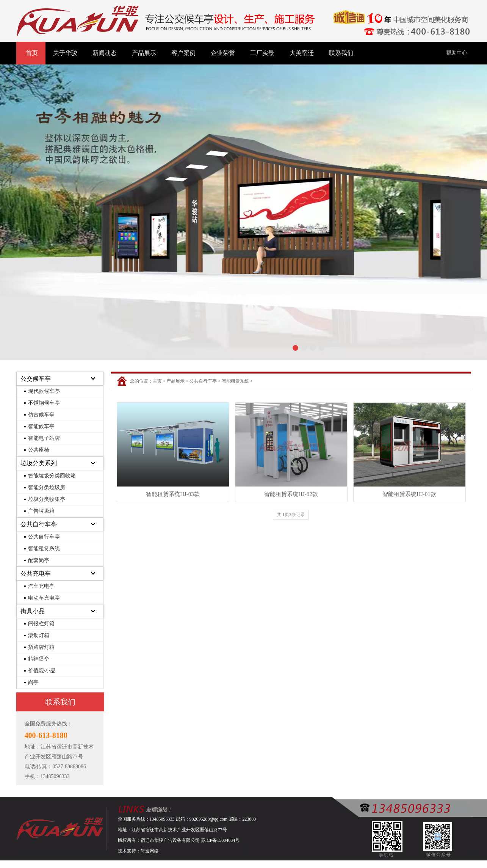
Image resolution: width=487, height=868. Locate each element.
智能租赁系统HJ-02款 (291, 494)
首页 (32, 53)
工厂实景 (262, 53)
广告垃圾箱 (41, 511)
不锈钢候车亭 (44, 403)
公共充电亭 (36, 574)
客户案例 (183, 53)
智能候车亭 (41, 426)
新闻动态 (105, 53)
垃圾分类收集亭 (47, 499)
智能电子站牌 (44, 438)
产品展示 (144, 53)
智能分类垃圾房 (47, 487)
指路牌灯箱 (41, 647)
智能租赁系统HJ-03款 (173, 494)
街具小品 (33, 611)
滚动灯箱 (39, 635)
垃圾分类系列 (39, 463)
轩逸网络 (150, 851)
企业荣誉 (223, 53)
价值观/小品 (42, 671)
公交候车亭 (36, 379)
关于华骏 (65, 53)
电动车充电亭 (44, 598)
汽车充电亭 (41, 586)
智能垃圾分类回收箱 (52, 476)
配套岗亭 (39, 560)
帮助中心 (457, 53)
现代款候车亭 (44, 391)
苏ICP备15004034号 (220, 840)
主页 (157, 381)
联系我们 (341, 53)
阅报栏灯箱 (41, 624)
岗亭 (33, 682)
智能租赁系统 (44, 549)
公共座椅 (39, 450)
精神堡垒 (39, 659)
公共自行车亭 (39, 524)
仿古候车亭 (41, 415)
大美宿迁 (302, 53)
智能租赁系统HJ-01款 (409, 494)
